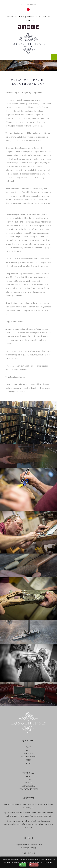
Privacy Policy (28, 786)
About (29, 750)
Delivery (28, 783)
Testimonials (28, 773)
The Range (28, 754)
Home (29, 747)
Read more (49, 862)
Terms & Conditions (29, 789)
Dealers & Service (28, 757)
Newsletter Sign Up (16, 17)
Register (46, 17)
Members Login (33, 17)
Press (29, 760)
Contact (28, 779)
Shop (29, 776)
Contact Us (29, 20)
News (29, 763)
